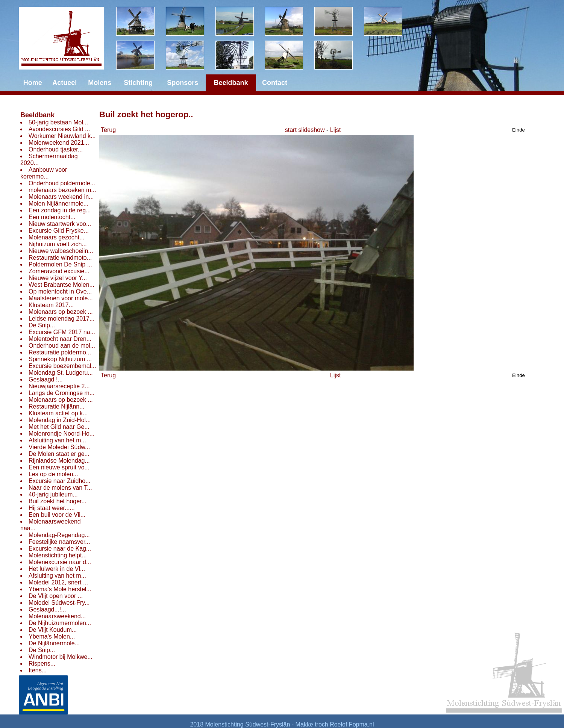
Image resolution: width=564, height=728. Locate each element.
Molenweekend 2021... (59, 143)
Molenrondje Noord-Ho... (61, 434)
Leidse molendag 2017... (61, 319)
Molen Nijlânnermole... (58, 204)
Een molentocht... (52, 217)
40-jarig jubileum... (53, 494)
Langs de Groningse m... (61, 393)
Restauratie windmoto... (60, 258)
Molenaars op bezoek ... (61, 312)
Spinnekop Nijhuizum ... (60, 359)
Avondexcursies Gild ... (59, 129)
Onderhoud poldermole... (62, 183)
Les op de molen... (53, 474)
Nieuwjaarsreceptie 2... (59, 386)
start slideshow (305, 130)
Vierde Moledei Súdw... (59, 447)
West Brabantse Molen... (61, 285)
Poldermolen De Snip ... (60, 264)
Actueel (64, 83)
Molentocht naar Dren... (60, 339)
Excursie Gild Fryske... (59, 231)
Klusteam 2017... (51, 305)
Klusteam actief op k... (58, 413)
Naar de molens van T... (60, 488)
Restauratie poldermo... (60, 352)
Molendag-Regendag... (59, 535)
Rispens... (42, 664)
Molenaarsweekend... (57, 616)
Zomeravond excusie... (59, 271)
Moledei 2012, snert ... (58, 582)
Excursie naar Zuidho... (60, 481)
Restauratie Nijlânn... (57, 406)
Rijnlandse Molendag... (59, 461)
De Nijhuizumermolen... (60, 623)
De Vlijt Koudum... (53, 630)
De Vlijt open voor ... (56, 596)
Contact (275, 83)
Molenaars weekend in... (61, 197)
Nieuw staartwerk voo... (60, 224)
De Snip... (42, 325)
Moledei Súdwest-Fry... (59, 603)
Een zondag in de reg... (60, 210)
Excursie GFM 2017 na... (62, 332)
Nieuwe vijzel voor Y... (58, 278)
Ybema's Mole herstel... (60, 589)
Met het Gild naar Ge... (59, 427)
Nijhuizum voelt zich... (58, 244)
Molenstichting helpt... (58, 555)
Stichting (138, 83)
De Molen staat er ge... (59, 454)
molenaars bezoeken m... (62, 190)
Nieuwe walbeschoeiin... (61, 251)
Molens (100, 83)
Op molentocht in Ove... (60, 291)
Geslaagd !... (46, 379)
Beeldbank (37, 115)
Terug (108, 130)
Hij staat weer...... (52, 508)
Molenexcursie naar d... (60, 562)
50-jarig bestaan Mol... (58, 122)
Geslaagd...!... (47, 609)
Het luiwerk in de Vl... (57, 569)
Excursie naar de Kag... (60, 549)
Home (33, 83)
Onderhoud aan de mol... (62, 346)
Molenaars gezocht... (57, 237)
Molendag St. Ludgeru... (61, 373)
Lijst (335, 130)
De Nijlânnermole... (54, 643)
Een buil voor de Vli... (57, 515)
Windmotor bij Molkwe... (61, 657)
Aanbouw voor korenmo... (44, 173)
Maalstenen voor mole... (61, 298)
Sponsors (183, 83)
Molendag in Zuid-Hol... (60, 420)
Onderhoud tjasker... (56, 149)
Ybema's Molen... (52, 636)
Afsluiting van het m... (57, 440)
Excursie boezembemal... (62, 366)
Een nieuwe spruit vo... (59, 467)
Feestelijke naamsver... (59, 542)
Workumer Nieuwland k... (62, 136)
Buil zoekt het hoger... (58, 501)
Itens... (38, 670)
